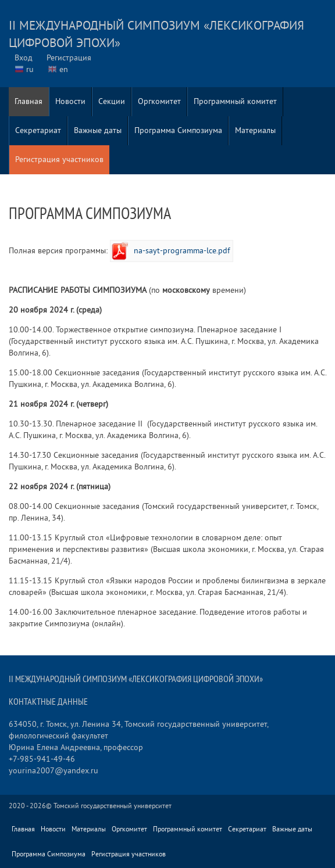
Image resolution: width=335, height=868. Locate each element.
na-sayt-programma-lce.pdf (182, 251)
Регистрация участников (59, 159)
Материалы (255, 130)
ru (30, 69)
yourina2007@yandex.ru (54, 771)
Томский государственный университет (113, 806)
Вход (24, 58)
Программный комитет (235, 101)
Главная (28, 101)
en (64, 69)
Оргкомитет (159, 101)
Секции (112, 101)
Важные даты (98, 130)
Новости (70, 101)
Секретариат (38, 130)
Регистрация (69, 58)
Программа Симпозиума (178, 130)
